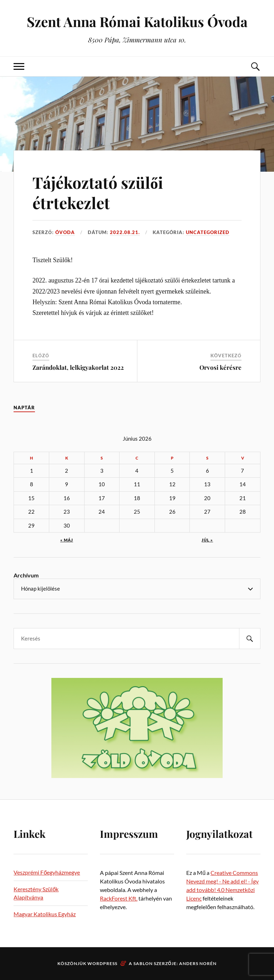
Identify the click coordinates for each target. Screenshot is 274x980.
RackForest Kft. (119, 898)
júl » (207, 540)
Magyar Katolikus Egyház (45, 914)
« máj (67, 540)
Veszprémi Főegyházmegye (47, 872)
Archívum (26, 575)
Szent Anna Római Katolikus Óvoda (137, 22)
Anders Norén (198, 963)
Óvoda (65, 232)
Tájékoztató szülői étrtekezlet (98, 192)
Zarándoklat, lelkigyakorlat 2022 (78, 367)
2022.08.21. (125, 232)
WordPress (102, 963)
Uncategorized (208, 232)
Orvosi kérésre (220, 367)
